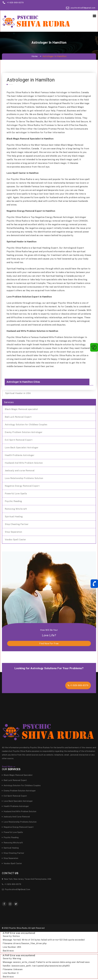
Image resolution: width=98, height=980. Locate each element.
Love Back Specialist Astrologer (22, 448)
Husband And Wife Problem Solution (24, 463)
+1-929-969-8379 (15, 3)
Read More (9, 767)
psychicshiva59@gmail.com (83, 8)
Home (35, 56)
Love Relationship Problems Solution (24, 478)
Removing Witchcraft (16, 509)
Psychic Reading (13, 501)
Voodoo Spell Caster (15, 540)
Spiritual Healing (14, 517)
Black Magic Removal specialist (21, 409)
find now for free (49, 644)
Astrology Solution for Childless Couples (26, 425)
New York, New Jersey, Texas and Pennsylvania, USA (27, 879)
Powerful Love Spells (16, 494)
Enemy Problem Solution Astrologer (24, 432)
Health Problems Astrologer (20, 455)
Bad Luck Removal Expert (18, 417)
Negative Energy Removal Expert (22, 486)
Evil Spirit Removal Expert (19, 440)
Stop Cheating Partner (17, 524)
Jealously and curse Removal (20, 471)
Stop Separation (13, 532)
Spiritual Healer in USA (18, 393)
